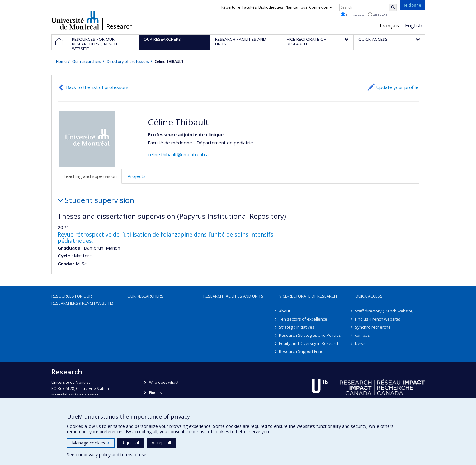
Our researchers (87, 61)
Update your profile (397, 87)
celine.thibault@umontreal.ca (178, 154)
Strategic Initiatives (297, 327)
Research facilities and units (233, 296)
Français (389, 26)
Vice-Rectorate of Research (308, 296)
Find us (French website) (378, 319)
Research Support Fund (302, 351)
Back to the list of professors (97, 87)
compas (363, 335)
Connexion (320, 7)
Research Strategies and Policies (310, 335)
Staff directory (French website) (384, 311)
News (361, 343)
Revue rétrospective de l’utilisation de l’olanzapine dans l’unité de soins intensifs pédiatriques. (165, 237)
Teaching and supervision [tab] (90, 176)
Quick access (369, 296)
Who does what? (164, 382)
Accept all (161, 442)
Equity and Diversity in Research (310, 343)
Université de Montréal (75, 20)
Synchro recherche (373, 327)
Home (61, 61)
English (414, 26)
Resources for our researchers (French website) (82, 299)
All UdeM (377, 15)
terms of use (133, 455)
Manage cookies (91, 443)
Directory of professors (128, 61)
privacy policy (97, 455)
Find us (155, 393)
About (285, 311)
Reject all (131, 442)
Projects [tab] (137, 176)
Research (120, 26)
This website (352, 15)
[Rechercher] (393, 7)
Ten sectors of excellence (303, 319)
